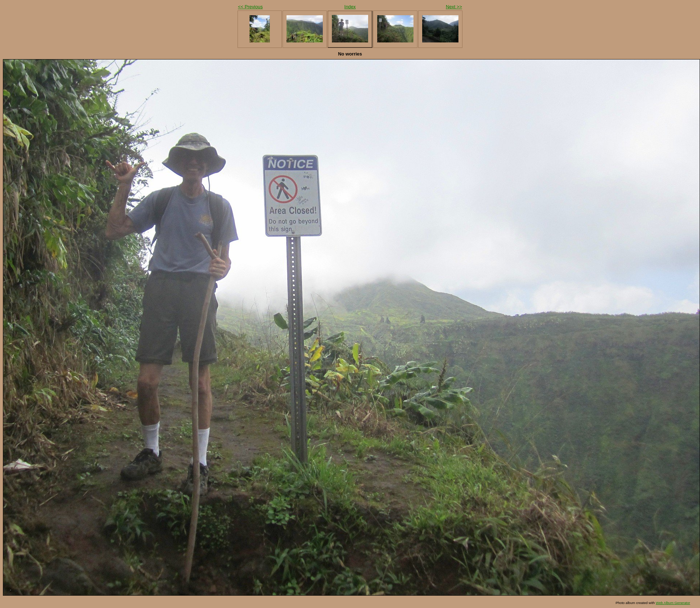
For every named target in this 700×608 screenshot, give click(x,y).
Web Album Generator (673, 603)
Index (350, 7)
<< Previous (250, 7)
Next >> (454, 7)
